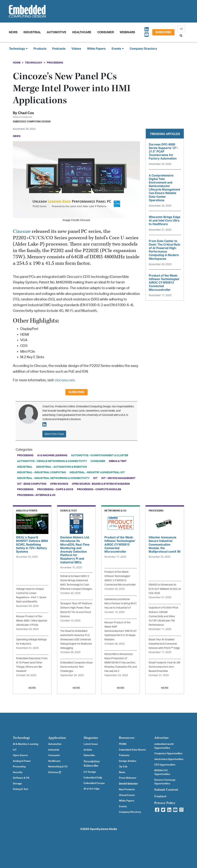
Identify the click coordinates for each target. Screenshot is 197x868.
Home (17, 63)
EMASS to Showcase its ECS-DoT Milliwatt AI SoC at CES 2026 (165, 589)
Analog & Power (22, 761)
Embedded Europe (94, 783)
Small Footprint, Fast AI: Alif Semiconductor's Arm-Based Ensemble (164, 667)
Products (40, 49)
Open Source (59, 484)
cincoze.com (65, 380)
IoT (95, 478)
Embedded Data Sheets (132, 750)
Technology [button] (18, 49)
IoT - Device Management (118, 478)
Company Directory (143, 49)
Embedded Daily (93, 778)
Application (57, 738)
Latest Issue (91, 744)
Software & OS (21, 778)
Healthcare (82, 32)
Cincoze (22, 231)
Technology (34, 63)
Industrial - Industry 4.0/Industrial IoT (97, 472)
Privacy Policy (165, 803)
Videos (76, 49)
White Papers (96, 49)
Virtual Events (127, 795)
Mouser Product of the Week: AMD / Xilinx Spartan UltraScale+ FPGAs (32, 621)
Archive (88, 750)
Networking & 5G (58, 767)
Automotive (57, 32)
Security (18, 772)
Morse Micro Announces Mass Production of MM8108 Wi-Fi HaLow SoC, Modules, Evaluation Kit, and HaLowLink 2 (121, 663)
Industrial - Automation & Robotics (61, 467)
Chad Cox (26, 113)
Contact (160, 796)
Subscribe (163, 32)
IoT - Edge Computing (32, 484)
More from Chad (54, 434)
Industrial (32, 32)
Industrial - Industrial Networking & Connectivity (53, 478)
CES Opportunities (165, 765)
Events (123, 807)
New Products (127, 790)
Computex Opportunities (168, 754)
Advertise (161, 738)
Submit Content (166, 790)
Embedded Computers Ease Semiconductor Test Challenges (76, 667)
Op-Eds (123, 767)
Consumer (105, 32)
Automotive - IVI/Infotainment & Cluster (100, 455)
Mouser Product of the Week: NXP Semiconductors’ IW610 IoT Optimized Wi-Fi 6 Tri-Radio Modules (121, 631)
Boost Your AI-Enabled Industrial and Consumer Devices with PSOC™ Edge (164, 644)
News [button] (13, 32)
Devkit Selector (128, 784)
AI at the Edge (92, 789)
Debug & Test (118, 461)
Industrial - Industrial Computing (42, 472)
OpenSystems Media (103, 829)
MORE (32, 688)
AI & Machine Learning (52, 455)
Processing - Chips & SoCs (55, 489)
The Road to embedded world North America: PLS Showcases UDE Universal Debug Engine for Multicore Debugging (76, 640)
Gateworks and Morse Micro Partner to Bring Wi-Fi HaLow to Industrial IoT (120, 604)
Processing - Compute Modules (99, 489)
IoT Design (90, 772)
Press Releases (128, 778)
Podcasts (59, 49)
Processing (55, 63)
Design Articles (128, 761)
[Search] (181, 29)
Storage (17, 784)
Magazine (91, 738)
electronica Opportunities (169, 759)
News (122, 772)
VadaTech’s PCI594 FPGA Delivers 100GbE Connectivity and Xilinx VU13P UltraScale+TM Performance (163, 616)
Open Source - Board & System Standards (101, 484)
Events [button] (118, 49)
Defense (55, 772)
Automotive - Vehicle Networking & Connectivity (52, 461)
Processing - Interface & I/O (36, 495)
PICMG (123, 744)
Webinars (127, 32)
